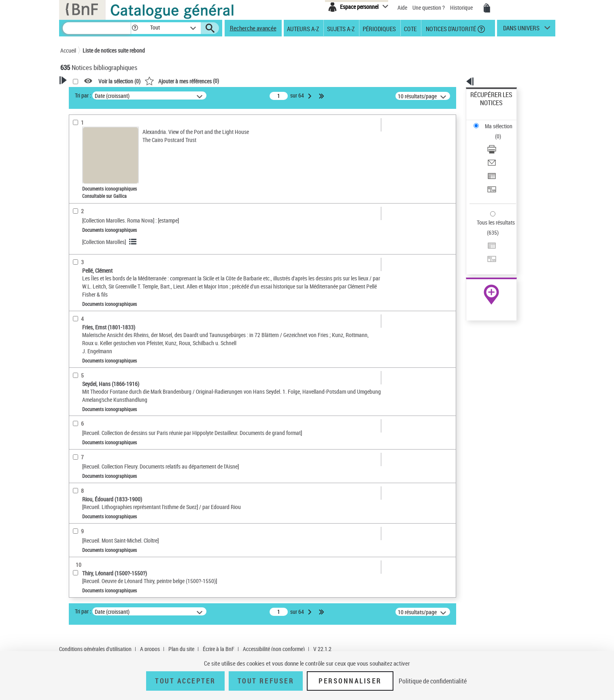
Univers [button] (78, 320)
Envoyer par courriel (494, 131)
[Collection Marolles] (208, 242)
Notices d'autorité (450, 28)
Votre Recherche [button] (93, 94)
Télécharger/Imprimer (495, 122)
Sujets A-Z (341, 28)
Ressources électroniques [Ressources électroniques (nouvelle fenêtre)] (487, 256)
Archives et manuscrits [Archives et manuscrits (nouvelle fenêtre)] (484, 247)
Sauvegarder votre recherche (111, 133)
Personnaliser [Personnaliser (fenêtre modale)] (350, 681)
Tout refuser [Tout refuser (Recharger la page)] (266, 681)
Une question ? (429, 7)
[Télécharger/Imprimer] (502, 122)
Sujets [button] (76, 280)
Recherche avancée (253, 28)
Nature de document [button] (94, 177)
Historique (462, 7)
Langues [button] (79, 253)
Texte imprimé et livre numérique (107, 214)
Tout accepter (185, 681)
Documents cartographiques (103, 202)
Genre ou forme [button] (88, 307)
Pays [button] (74, 348)
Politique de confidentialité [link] (433, 681)
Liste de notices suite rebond (114, 50)
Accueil (68, 50)
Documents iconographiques (106, 190)
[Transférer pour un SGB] (502, 151)
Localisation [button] (84, 226)
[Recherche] (97, 28)
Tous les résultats (491, 173)
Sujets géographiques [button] (96, 293)
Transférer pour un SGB (497, 151)
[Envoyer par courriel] (502, 132)
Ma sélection (485, 107)
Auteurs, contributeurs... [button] (99, 240)
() (286, 81)
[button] (135, 28)
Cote (410, 28)
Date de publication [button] (93, 267)
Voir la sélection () (223, 81)
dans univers (521, 30)
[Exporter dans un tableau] (502, 141)
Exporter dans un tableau (499, 141)
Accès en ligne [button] (86, 163)
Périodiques (379, 28)
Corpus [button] (77, 334)
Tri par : (187, 95)
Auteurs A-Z (303, 28)
